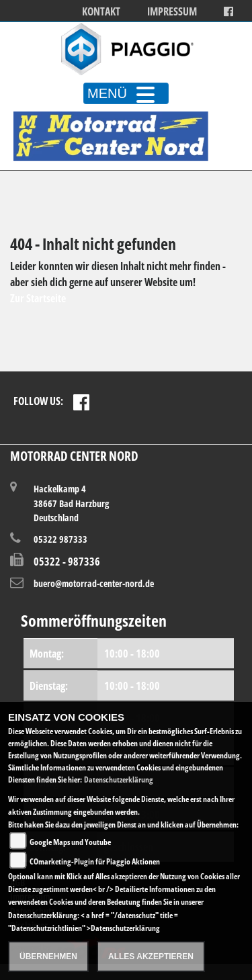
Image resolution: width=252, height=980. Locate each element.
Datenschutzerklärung (119, 779)
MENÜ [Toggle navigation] (126, 93)
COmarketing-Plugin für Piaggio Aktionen (95, 861)
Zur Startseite (38, 298)
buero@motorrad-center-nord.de (94, 583)
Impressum (172, 12)
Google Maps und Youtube (70, 842)
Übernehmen (48, 956)
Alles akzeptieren (151, 956)
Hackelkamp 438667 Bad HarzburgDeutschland (71, 503)
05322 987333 (60, 539)
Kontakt (101, 12)
